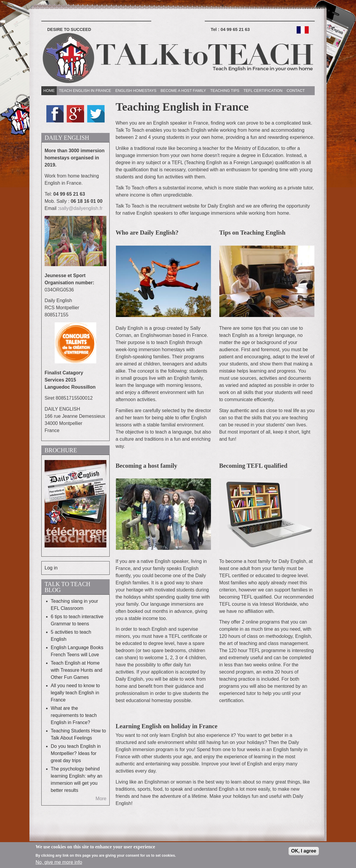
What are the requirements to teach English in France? (74, 715)
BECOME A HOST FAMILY (183, 91)
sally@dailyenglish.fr (81, 208)
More (101, 799)
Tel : (230, 29)
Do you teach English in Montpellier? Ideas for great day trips (76, 753)
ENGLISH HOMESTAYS (136, 91)
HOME (49, 91)
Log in (51, 568)
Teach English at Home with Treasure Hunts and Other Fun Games (77, 670)
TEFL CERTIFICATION (263, 91)
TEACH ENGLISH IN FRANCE (85, 91)
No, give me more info (59, 865)
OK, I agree (304, 853)
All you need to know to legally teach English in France (75, 693)
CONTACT (296, 91)
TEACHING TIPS (225, 91)
